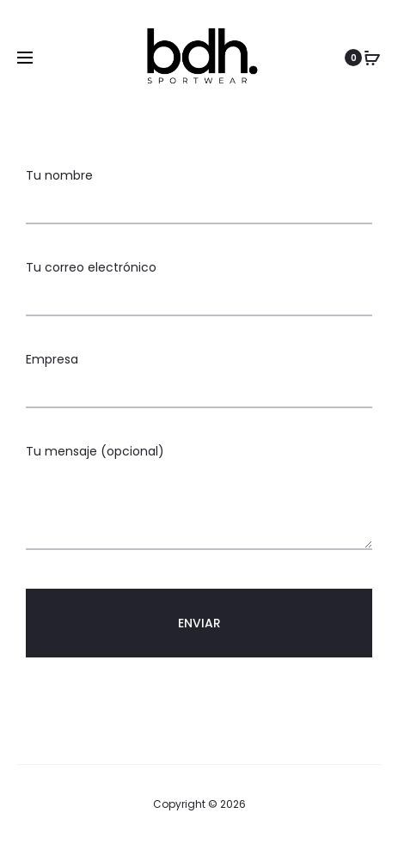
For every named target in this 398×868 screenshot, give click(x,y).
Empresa (199, 374)
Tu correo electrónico (199, 282)
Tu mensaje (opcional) (199, 498)
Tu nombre (199, 190)
